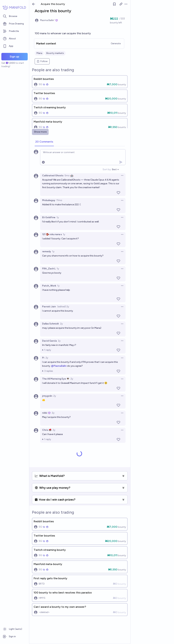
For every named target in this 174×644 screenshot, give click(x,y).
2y (61, 324)
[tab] (44, 142)
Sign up (14, 57)
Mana (39, 53)
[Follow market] (114, 4)
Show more (40, 132)
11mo (59, 200)
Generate (116, 43)
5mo (67, 176)
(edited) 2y (63, 307)
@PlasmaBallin (59, 366)
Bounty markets (55, 53)
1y (58, 217)
